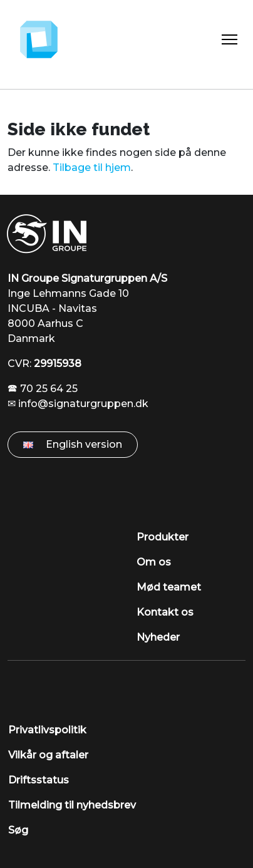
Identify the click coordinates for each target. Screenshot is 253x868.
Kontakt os (165, 612)
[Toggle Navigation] (230, 39)
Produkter (163, 537)
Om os (154, 562)
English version (73, 444)
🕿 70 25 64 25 (43, 389)
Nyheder (158, 637)
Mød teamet (169, 587)
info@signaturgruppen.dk (83, 404)
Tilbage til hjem (92, 168)
